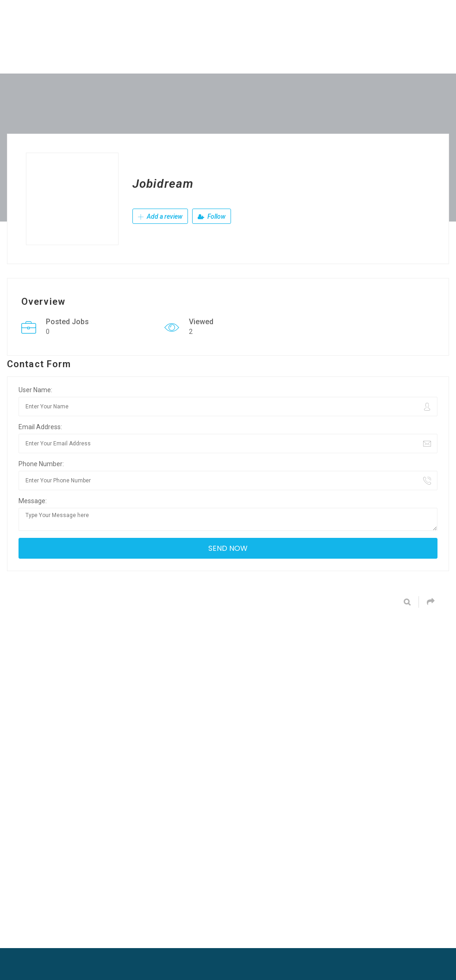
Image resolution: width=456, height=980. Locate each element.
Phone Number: (41, 464)
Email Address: (40, 427)
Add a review (160, 216)
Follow (212, 216)
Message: (33, 501)
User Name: (35, 390)
